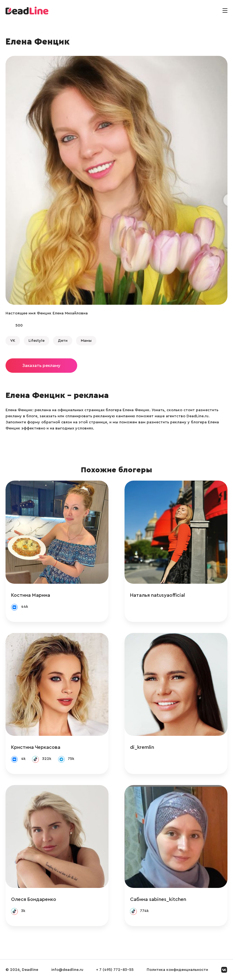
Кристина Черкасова (36, 747)
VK (13, 341)
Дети (63, 341)
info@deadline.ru (67, 970)
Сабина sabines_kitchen (158, 899)
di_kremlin (142, 747)
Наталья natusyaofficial (157, 595)
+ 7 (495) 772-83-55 (115, 970)
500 (19, 325)
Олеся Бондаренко (34, 899)
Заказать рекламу (41, 366)
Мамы (86, 341)
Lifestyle (37, 341)
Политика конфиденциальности (177, 970)
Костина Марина (31, 595)
